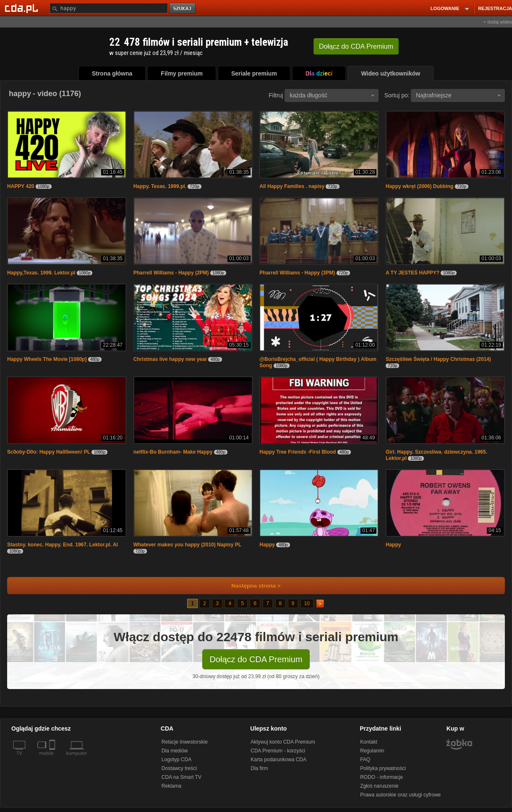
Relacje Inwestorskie (185, 742)
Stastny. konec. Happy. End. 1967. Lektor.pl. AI (63, 545)
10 (307, 603)
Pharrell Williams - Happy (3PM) (297, 273)
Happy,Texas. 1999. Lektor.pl (41, 273)
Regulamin (372, 751)
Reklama (171, 786)
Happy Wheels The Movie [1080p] (47, 359)
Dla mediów (175, 751)
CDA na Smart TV (182, 777)
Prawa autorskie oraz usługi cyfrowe (400, 795)
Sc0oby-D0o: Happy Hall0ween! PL (49, 452)
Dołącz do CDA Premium (256, 659)
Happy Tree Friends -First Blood (298, 452)
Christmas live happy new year (170, 359)
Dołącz (356, 46)
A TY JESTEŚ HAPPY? (413, 273)
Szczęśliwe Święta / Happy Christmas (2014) (438, 359)
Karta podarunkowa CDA (278, 760)
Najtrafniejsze (458, 95)
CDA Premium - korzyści (278, 751)
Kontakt (369, 742)
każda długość (332, 95)
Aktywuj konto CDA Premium (283, 742)
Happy (267, 545)
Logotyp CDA (176, 760)
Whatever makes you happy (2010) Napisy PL (187, 545)
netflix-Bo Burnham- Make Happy (173, 452)
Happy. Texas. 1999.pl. (160, 186)
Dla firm (259, 768)
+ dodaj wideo (498, 22)
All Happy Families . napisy (292, 186)
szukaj (183, 9)
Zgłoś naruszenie (379, 786)
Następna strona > (250, 586)
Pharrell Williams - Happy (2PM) (171, 273)
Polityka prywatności (383, 768)
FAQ (365, 760)
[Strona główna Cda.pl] (23, 8)
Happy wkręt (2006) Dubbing (419, 186)
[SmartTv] (53, 758)
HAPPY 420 (21, 186)
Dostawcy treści (179, 768)
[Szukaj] (109, 8)
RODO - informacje (381, 777)
